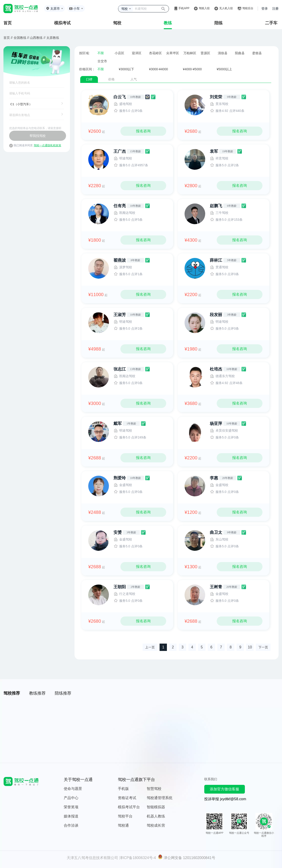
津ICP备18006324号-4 (138, 858)
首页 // (8, 38)
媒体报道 (71, 816)
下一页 (263, 647)
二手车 (271, 23)
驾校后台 (248, 8)
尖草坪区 (173, 53)
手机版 (123, 789)
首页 (8, 23)
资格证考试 (127, 798)
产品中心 (71, 798)
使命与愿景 (73, 789)
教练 (168, 23)
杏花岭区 (155, 53)
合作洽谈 (71, 825)
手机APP (184, 8)
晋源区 (205, 53)
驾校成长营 (156, 825)
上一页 (150, 647)
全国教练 (20, 38)
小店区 (119, 53)
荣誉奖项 (71, 807)
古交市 (102, 61)
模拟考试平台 (129, 807)
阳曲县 (240, 53)
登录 (265, 8)
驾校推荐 (12, 693)
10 (250, 647)
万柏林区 (190, 53)
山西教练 (36, 38)
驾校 (117, 23)
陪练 (218, 23)
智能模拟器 (156, 807)
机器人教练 (156, 816)
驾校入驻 (204, 8)
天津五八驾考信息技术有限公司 (92, 858)
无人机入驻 (226, 8)
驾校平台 (125, 816)
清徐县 (223, 53)
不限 (101, 53)
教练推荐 (37, 693)
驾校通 (123, 825)
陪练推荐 (63, 693)
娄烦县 (257, 53)
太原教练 (53, 38)
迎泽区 (137, 53)
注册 (275, 8)
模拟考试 (62, 23)
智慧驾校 (154, 789)
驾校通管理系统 (160, 798)
